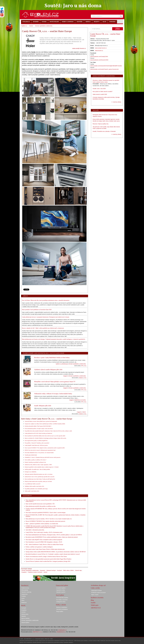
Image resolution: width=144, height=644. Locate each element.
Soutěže (93, 603)
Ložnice (23, 612)
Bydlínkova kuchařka (80, 400)
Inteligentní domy (61, 602)
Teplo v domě (95, 595)
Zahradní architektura (62, 609)
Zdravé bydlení (25, 622)
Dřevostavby (25, 590)
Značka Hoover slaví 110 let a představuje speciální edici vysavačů (39, 477)
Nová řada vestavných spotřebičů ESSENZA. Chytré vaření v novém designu (46, 513)
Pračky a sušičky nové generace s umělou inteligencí (39, 547)
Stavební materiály (26, 592)
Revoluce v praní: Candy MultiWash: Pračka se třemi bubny (52, 358)
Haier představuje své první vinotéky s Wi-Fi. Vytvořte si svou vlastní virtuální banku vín (49, 519)
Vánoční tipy (78, 570)
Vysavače (42, 570)
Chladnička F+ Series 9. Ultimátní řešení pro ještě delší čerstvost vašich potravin (43, 457)
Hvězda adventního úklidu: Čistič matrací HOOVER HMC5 (38, 426)
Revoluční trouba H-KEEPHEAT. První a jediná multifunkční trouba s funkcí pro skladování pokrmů (52, 537)
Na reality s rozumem (62, 600)
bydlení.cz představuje (62, 364)
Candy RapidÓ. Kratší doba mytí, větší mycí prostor (36, 445)
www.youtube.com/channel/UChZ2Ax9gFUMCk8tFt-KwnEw (106, 66)
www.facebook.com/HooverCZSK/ (99, 60)
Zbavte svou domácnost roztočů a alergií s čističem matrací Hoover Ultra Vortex (46, 557)
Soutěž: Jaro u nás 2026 (99, 89)
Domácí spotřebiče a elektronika (77, 364)
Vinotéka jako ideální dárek (31, 455)
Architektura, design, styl (98, 585)
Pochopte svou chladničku (30, 472)
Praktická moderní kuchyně (35, 572)
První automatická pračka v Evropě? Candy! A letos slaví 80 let (39, 429)
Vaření (84, 412)
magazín (65, 376)
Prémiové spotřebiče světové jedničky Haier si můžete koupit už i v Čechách (42, 467)
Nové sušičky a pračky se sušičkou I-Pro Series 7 (36, 460)
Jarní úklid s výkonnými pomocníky (35, 530)
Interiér (45, 572)
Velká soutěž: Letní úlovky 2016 (32, 491)
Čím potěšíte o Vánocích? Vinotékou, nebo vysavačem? (37, 443)
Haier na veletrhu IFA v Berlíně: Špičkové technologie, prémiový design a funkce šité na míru (45, 438)
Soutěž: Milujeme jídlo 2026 (43, 406)
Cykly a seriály (95, 588)
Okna (23, 600)
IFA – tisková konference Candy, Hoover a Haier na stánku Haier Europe (44, 545)
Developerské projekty (62, 598)
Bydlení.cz (24, 26)
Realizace (24, 602)
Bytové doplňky (25, 618)
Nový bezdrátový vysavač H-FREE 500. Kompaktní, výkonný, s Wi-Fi (44, 542)
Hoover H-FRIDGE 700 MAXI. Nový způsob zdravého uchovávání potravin (45, 521)
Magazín (96, 110)
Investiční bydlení (61, 588)
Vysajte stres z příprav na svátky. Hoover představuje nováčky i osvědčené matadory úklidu (45, 424)
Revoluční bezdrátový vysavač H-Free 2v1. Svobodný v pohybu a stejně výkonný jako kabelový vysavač (53, 554)
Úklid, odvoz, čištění (68, 570)
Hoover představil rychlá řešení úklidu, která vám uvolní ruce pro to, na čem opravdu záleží (45, 436)
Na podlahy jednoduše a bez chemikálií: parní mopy (36, 489)
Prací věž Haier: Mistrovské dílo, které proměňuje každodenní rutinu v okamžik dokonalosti (46, 300)
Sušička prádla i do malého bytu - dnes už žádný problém (37, 469)
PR (82, 366)
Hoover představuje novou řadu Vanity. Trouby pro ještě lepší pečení (40, 479)
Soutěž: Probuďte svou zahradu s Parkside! (104, 131)
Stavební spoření (61, 592)
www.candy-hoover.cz (79, 48)
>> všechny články (116, 102)
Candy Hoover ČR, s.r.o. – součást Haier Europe (105, 35)
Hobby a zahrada (61, 605)
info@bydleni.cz (62, 630)
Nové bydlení (60, 595)
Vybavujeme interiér (96, 591)
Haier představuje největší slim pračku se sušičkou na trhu (41, 506)
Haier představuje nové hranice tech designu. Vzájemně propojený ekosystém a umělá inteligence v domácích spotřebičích (53, 339)
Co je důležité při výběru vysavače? (33, 484)
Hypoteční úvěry (61, 590)
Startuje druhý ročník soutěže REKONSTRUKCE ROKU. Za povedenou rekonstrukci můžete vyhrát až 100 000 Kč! (56, 552)
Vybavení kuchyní (51, 570)
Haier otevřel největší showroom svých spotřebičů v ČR (40, 504)
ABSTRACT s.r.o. (38, 632)
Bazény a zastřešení (62, 607)
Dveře (23, 598)
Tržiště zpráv (95, 605)
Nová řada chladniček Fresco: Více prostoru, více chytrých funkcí (39, 453)
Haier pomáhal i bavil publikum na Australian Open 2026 (37, 310)
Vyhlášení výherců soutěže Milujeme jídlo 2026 (48, 370)
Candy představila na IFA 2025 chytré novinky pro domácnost (38, 433)
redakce (81, 378)
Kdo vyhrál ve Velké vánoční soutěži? (103, 92)
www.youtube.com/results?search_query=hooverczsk (104, 69)
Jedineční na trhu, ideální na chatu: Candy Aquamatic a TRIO (38, 465)
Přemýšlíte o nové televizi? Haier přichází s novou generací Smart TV (55, 382)
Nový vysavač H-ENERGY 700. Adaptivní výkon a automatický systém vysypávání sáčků (45, 448)
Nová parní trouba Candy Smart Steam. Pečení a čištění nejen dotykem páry (45, 549)
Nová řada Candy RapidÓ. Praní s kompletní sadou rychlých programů (44, 540)
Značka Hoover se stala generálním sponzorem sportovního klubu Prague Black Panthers (48, 559)
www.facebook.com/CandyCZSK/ (99, 57)
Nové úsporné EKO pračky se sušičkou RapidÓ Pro (36, 441)
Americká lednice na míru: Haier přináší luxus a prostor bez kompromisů (41, 421)
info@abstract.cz (61, 632)
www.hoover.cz (99, 51)
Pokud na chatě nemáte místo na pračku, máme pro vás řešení (38, 481)
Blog (92, 600)
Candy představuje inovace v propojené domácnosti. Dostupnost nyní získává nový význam (46, 317)
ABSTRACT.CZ (96, 608)
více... (86, 366)
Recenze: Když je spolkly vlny (101, 124)
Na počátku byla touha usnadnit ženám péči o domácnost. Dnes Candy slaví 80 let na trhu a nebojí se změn (48, 431)
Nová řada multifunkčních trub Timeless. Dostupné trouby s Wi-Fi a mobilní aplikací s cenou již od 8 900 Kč (54, 535)
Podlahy (24, 596)
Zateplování (25, 594)
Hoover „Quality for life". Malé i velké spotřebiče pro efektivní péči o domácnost (43, 328)
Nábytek (24, 616)
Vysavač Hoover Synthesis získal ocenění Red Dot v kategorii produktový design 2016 (48, 561)
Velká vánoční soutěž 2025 (100, 94)
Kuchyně (59, 570)
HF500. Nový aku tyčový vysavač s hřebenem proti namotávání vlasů (40, 450)
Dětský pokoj (25, 614)
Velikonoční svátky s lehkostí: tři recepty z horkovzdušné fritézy (53, 394)
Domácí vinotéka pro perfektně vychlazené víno (35, 462)
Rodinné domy (25, 588)
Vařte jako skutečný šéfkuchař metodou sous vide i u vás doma (39, 474)
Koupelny (24, 572)
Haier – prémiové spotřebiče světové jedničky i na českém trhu (42, 524)
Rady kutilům (60, 611)
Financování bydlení (62, 585)
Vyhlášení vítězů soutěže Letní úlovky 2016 (34, 486)
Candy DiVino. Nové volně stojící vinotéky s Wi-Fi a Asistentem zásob (44, 532)
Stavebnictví (25, 585)
